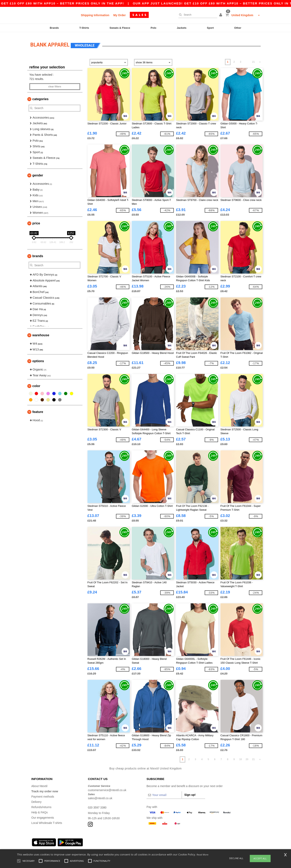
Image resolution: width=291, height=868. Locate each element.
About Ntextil (39, 784)
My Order (120, 15)
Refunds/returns (41, 805)
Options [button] (38, 359)
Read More (203, 855)
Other (238, 28)
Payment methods (43, 795)
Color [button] (36, 384)
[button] (221, 15)
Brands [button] (38, 254)
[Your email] (164, 793)
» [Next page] (260, 60)
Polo (153, 28)
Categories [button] (40, 97)
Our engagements (43, 816)
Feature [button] (38, 410)
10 (241, 758)
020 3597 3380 (97, 806)
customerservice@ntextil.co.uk (107, 788)
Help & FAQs (40, 811)
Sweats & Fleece (120, 28)
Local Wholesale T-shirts (47, 821)
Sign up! (190, 793)
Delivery (36, 800)
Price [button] (36, 221)
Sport (210, 28)
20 (247, 758)
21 (253, 60)
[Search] (197, 15)
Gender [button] (38, 173)
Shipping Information (95, 15)
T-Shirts (84, 28)
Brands (54, 28)
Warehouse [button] (41, 333)
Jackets (182, 28)
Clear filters (55, 85)
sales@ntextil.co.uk (100, 796)
